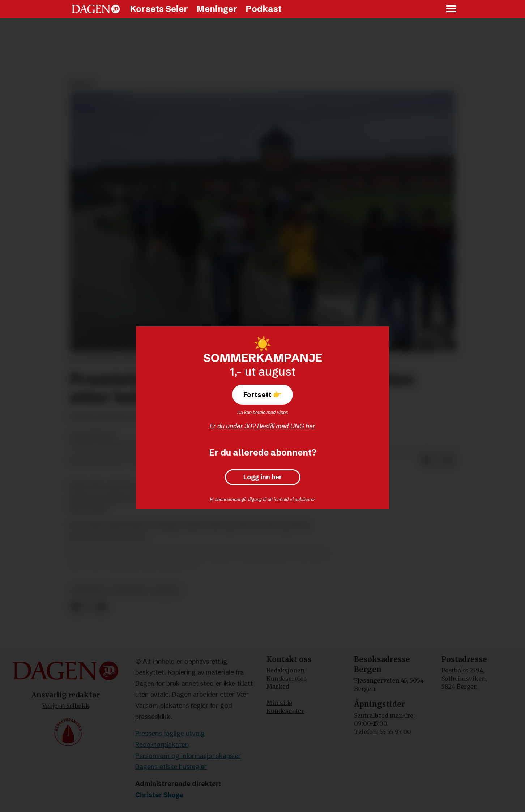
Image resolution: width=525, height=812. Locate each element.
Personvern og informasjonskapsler (188, 756)
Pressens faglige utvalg (170, 733)
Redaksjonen (285, 670)
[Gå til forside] (96, 9)
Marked (278, 687)
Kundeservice (287, 679)
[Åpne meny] (452, 9)
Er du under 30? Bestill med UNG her (262, 426)
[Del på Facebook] (426, 460)
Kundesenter (285, 711)
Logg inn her (263, 477)
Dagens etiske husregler (171, 767)
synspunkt (129, 591)
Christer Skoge (159, 795)
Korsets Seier (159, 9)
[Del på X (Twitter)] (437, 460)
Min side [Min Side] (279, 703)
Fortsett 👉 (262, 394)
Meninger (217, 9)
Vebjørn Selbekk (66, 706)
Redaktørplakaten (162, 745)
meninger (89, 591)
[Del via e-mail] (449, 460)
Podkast (264, 9)
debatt (166, 591)
